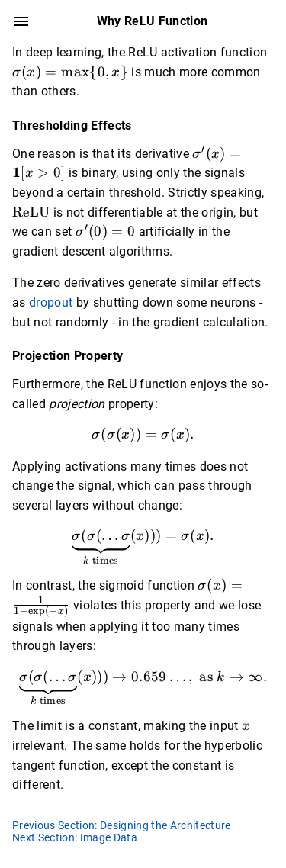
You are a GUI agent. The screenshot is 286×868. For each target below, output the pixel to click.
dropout (51, 302)
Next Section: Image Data (75, 837)
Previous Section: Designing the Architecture (122, 825)
